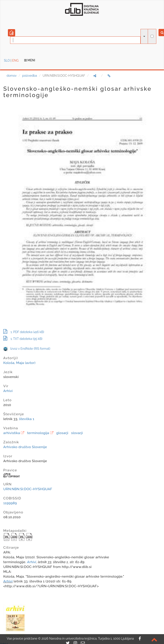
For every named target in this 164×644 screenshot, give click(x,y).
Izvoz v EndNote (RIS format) (27, 349)
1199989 (10, 503)
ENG (15, 60)
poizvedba (30, 76)
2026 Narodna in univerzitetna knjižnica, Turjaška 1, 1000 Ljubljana (88, 639)
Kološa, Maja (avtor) (19, 363)
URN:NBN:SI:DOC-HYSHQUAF (28, 489)
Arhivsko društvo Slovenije (25, 447)
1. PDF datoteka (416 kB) (24, 332)
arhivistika (12, 433)
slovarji (77, 433)
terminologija (38, 433)
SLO (7, 60)
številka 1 (27, 419)
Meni (30, 60)
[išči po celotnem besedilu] (152, 36)
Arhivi (8, 391)
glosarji (62, 433)
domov (12, 76)
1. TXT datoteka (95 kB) (23, 339)
